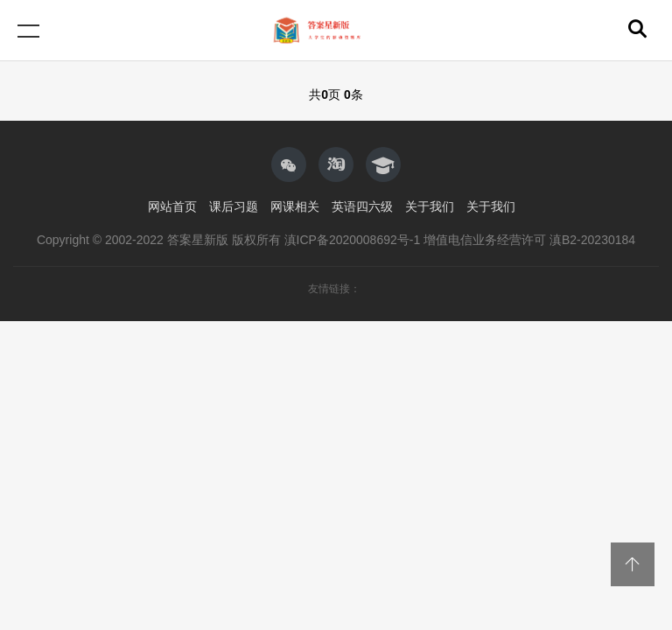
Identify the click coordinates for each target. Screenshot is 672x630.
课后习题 (234, 206)
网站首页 (172, 206)
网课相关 (295, 206)
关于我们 (430, 206)
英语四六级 (362, 206)
